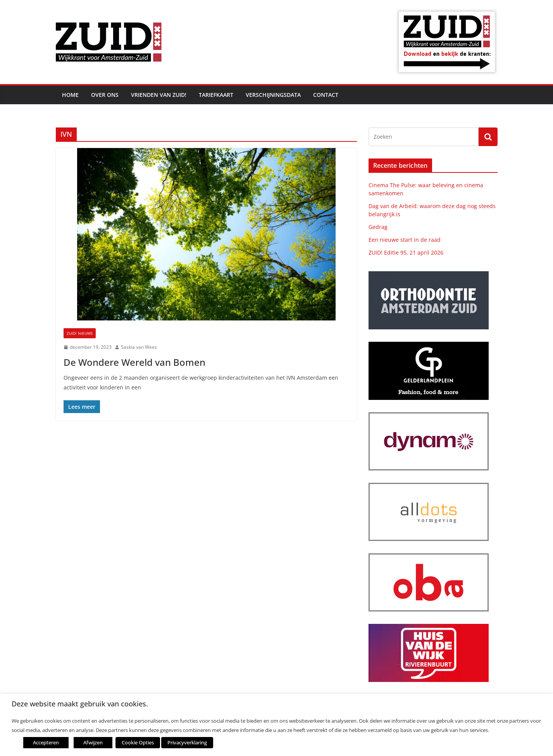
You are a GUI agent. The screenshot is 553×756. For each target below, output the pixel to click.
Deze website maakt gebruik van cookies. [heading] (80, 704)
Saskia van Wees (139, 347)
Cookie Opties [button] (138, 742)
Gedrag (378, 227)
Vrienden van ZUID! (159, 95)
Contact (326, 95)
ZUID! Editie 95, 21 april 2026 (406, 252)
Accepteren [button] (46, 742)
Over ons (105, 95)
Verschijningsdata (273, 95)
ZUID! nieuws (80, 333)
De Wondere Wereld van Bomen (134, 362)
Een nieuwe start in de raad (405, 240)
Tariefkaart (216, 95)
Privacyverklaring (187, 742)
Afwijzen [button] (93, 742)
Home (70, 95)
